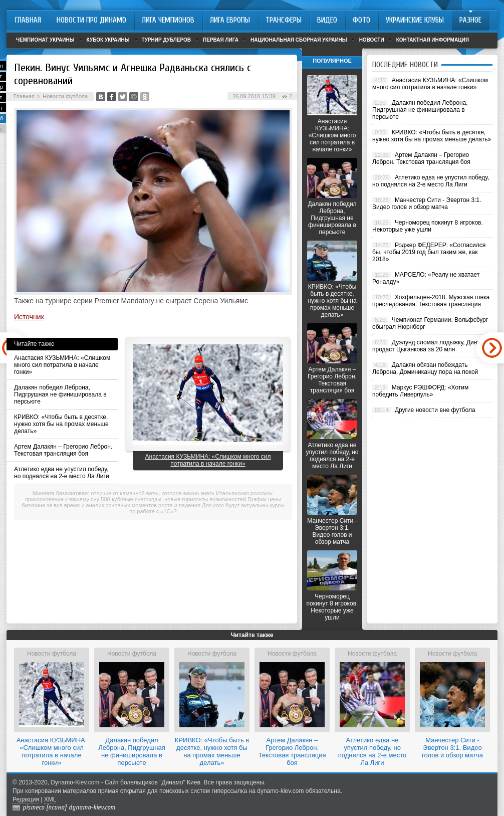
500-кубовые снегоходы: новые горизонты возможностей (173, 499)
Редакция (26, 799)
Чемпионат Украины (45, 40)
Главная (24, 96)
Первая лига (221, 40)
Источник (29, 317)
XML (50, 799)
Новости (372, 40)
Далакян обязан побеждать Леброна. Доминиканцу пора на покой (425, 368)
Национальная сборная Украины (299, 40)
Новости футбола (65, 96)
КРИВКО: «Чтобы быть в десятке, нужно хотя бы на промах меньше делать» (61, 424)
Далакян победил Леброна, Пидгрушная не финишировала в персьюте (60, 394)
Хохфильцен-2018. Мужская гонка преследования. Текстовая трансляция (431, 301)
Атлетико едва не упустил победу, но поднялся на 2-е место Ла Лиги (62, 473)
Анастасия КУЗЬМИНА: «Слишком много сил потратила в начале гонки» (62, 365)
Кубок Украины (108, 40)
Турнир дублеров (167, 40)
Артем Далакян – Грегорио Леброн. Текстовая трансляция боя (63, 450)
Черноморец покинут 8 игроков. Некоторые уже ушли (332, 607)
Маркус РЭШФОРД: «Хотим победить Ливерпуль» (420, 391)
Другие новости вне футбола (435, 410)
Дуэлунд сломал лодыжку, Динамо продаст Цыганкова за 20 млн (430, 346)
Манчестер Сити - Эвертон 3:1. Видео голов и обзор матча (332, 531)
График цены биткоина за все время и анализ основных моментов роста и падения (151, 502)
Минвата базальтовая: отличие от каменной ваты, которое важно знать (123, 493)
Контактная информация (433, 40)
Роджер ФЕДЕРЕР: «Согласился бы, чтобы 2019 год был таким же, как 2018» (429, 252)
